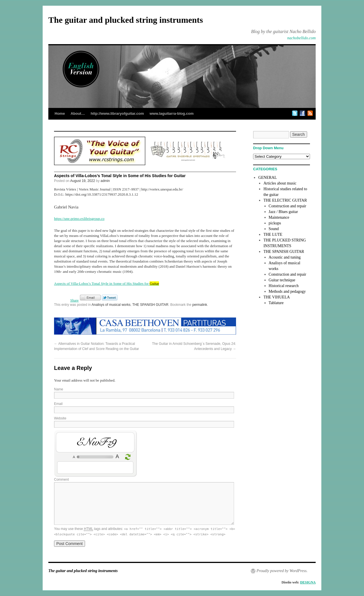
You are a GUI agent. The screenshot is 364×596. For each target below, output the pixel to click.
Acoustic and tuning (285, 257)
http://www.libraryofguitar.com (117, 113)
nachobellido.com (301, 38)
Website (60, 418)
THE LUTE (273, 234)
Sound (274, 229)
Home (60, 113)
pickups (275, 223)
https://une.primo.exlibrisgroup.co (79, 219)
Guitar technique (282, 280)
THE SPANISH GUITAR (150, 305)
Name (59, 389)
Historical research (284, 286)
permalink (200, 305)
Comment (61, 480)
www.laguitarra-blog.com (172, 113)
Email (58, 404)
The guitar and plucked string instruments (126, 20)
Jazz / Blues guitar (283, 212)
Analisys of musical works (111, 305)
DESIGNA (308, 582)
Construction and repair (288, 206)
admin (105, 181)
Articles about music (280, 183)
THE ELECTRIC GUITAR (285, 200)
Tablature (276, 303)
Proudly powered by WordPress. (282, 571)
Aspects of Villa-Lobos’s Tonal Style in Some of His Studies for (106, 283)
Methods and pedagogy (287, 291)
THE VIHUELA (277, 297)
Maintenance (279, 217)
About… (78, 113)
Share (75, 300)
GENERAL (267, 178)
